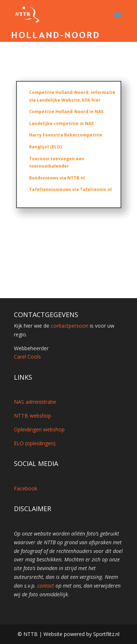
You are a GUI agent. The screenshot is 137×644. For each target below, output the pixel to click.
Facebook (26, 488)
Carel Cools (27, 357)
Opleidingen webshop (39, 429)
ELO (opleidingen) (35, 443)
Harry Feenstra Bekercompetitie (66, 136)
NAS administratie (35, 402)
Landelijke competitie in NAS (62, 124)
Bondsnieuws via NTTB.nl (57, 176)
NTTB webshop (33, 416)
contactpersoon (70, 326)
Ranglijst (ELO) (46, 147)
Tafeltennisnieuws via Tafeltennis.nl (70, 187)
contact (46, 586)
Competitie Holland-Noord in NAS (66, 113)
